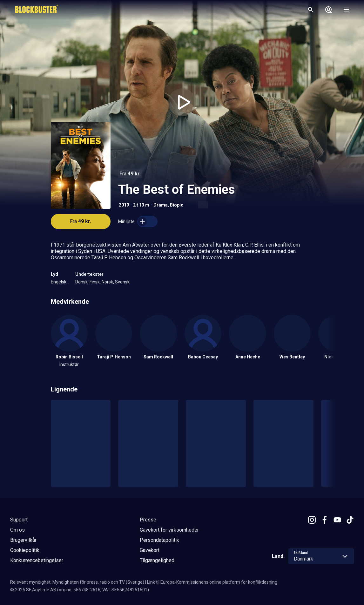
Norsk (107, 282)
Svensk (122, 282)
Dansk (81, 282)
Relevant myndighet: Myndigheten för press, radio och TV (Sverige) (77, 582)
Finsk (95, 282)
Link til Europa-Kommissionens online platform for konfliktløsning (212, 582)
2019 (124, 205)
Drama (161, 205)
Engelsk (59, 282)
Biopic (177, 205)
